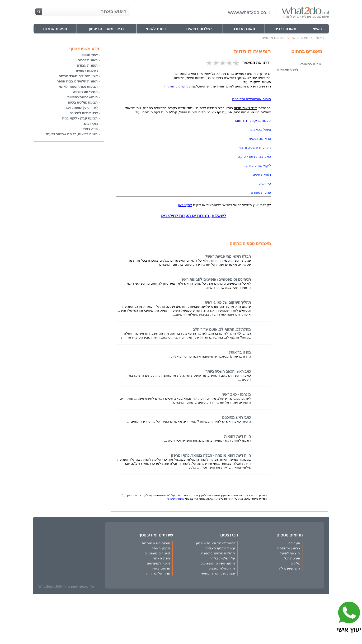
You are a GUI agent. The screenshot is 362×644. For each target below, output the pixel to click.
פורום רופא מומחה (156, 543)
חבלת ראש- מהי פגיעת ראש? (228, 256)
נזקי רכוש (91, 124)
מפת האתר (162, 558)
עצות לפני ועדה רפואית (218, 573)
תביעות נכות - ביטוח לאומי (78, 87)
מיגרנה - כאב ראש (237, 394)
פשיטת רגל (292, 558)
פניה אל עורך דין (158, 573)
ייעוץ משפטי (89, 55)
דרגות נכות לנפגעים (84, 113)
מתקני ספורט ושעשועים (218, 563)
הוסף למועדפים (158, 563)
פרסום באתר (160, 568)
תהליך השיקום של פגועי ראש (228, 302)
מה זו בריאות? (240, 352)
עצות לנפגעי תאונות (220, 548)
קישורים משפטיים (157, 553)
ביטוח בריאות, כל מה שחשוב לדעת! (72, 134)
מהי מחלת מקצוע (222, 568)
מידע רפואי (90, 129)
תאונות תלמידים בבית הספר (77, 81)
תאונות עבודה (87, 65)
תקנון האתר (161, 548)
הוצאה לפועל (290, 553)
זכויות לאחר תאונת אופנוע (216, 543)
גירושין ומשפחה (289, 548)
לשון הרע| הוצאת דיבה (81, 108)
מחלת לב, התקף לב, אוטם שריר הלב (222, 329)
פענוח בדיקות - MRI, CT (253, 121)
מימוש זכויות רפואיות (83, 97)
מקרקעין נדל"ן (289, 568)
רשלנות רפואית (87, 71)
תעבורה (294, 543)
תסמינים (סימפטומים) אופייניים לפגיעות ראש (216, 279)
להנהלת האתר (178, 86)
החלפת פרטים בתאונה (218, 553)
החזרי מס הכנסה (85, 92)
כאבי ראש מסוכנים (237, 417)
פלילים (295, 563)
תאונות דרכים (88, 60)
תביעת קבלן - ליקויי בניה (80, 118)
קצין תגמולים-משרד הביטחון (77, 76)
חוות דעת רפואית (238, 436)
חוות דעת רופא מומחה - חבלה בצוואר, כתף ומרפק (211, 455)
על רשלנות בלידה (222, 558)
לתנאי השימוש (176, 499)
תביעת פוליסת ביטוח (83, 102)
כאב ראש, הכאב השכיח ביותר (228, 371)
